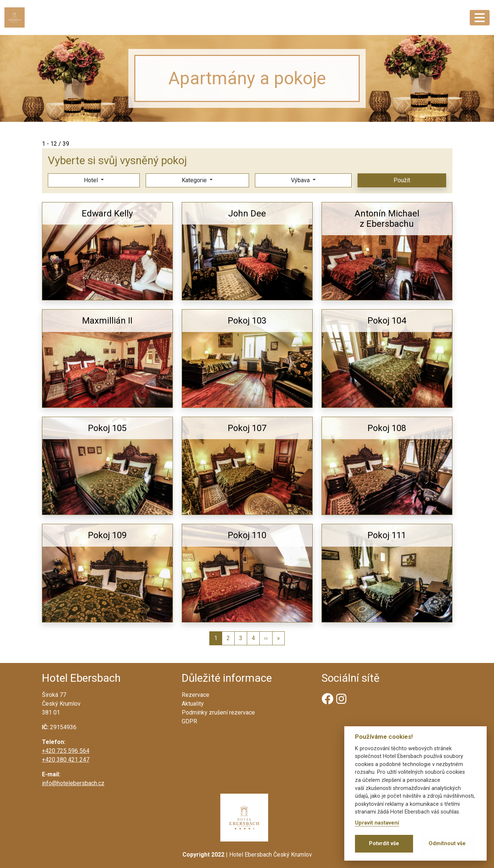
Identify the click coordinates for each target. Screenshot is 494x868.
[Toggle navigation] (480, 18)
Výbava (300, 180)
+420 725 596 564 (66, 751)
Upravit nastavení (377, 823)
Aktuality (193, 704)
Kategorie (194, 180)
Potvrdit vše (384, 844)
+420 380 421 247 (66, 760)
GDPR (189, 721)
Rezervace (196, 695)
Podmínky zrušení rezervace (218, 712)
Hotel (91, 180)
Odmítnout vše (447, 844)
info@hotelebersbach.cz (73, 783)
